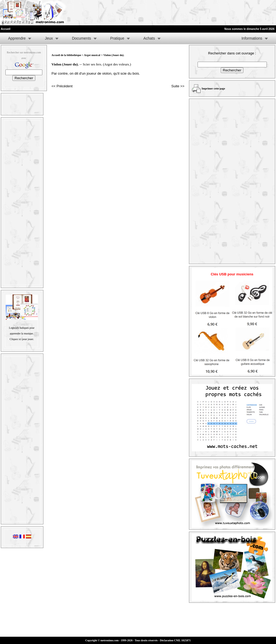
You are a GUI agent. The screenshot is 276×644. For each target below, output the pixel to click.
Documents (82, 38)
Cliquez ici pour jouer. (22, 339)
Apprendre (17, 38)
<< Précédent (62, 86)
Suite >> (178, 86)
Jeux (49, 38)
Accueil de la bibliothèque (66, 55)
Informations (252, 38)
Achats (149, 38)
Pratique (117, 38)
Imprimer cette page (213, 89)
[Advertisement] (210, 13)
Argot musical (92, 55)
